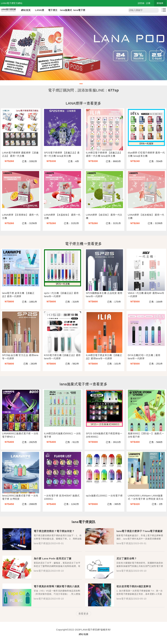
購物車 (160, 3)
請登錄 (141, 3)
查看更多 (83, 614)
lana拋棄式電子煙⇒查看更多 (84, 384)
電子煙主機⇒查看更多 (83, 244)
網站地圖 (83, 634)
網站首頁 (26, 10)
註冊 (148, 3)
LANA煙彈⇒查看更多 (83, 103)
